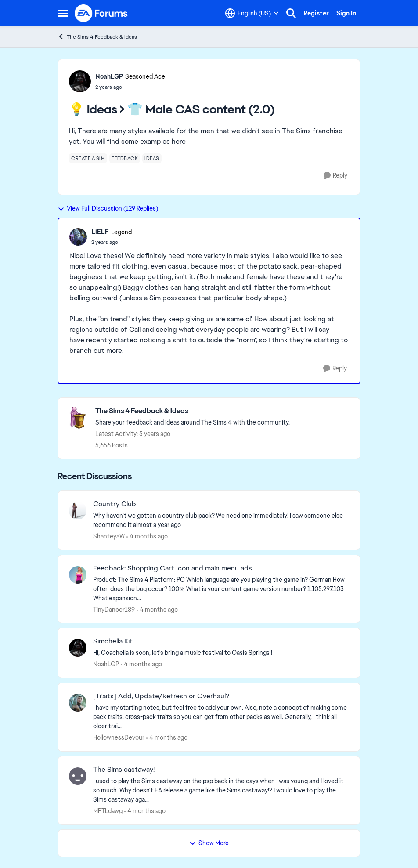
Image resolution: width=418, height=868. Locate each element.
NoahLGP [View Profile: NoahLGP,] (106, 664)
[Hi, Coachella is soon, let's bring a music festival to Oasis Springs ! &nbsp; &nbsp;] (221, 653)
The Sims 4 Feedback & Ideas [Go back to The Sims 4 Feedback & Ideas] (97, 37)
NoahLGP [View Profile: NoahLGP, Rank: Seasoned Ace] (109, 76)
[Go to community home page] (101, 13)
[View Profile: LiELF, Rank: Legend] (78, 237)
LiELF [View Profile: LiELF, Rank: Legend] (100, 232)
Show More (209, 843)
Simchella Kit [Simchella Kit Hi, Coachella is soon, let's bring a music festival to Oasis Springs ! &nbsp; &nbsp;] (113, 641)
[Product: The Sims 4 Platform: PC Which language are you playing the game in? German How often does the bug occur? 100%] (221, 589)
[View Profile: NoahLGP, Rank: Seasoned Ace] (80, 81)
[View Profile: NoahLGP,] (78, 648)
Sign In (346, 13)
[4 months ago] (147, 536)
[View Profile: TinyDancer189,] (78, 575)
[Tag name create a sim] (88, 158)
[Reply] (335, 176)
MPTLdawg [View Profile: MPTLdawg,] (108, 811)
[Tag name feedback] (125, 158)
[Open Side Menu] (63, 13)
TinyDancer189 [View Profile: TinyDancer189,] (114, 609)
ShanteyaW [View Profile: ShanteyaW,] (109, 536)
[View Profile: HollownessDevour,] (78, 703)
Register (316, 13)
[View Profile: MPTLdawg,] (78, 776)
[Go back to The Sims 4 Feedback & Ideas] (193, 411)
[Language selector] (252, 13)
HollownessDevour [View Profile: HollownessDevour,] (119, 737)
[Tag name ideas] (152, 158)
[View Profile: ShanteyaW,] (78, 511)
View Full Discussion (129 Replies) (108, 208)
